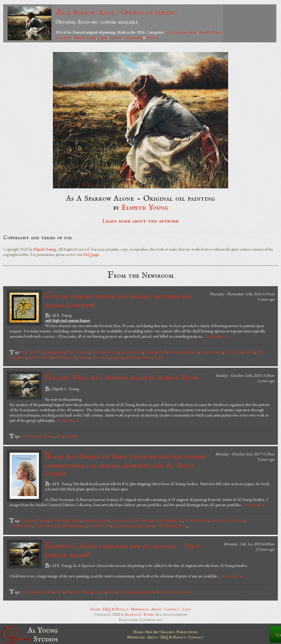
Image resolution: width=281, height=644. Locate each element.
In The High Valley (240, 352)
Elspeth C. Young (79, 592)
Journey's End (132, 352)
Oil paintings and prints (136, 592)
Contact (172, 609)
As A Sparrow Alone (181, 32)
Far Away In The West (228, 520)
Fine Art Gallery (160, 632)
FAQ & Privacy (116, 609)
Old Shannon (65, 357)
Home (95, 609)
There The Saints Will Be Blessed (60, 526)
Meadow (28, 520)
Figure (103, 37)
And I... (160, 357)
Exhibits (72, 436)
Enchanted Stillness (184, 352)
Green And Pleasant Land (133, 526)
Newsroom (140, 609)
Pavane (83, 357)
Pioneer (152, 37)
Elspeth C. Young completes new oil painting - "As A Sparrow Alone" (123, 550)
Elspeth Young (85, 37)
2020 (59, 436)
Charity (43, 520)
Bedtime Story (212, 352)
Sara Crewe (120, 520)
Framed (116, 37)
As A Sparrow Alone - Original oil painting (116, 12)
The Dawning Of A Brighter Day (157, 520)
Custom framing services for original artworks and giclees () (118, 300)
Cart (187, 609)
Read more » (215, 336)
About (156, 609)
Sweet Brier (100, 357)
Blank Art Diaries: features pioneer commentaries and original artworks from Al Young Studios (125, 465)
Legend (117, 357)
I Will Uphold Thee (171, 526)
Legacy (100, 592)
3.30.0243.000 (21, 526)
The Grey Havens (105, 352)
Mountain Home (138, 357)
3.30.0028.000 (197, 520)
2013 (59, 592)
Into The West (32, 352)
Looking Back (156, 352)
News (112, 592)
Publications (187, 632)
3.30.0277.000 (100, 526)
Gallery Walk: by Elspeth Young (122, 377)
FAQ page (91, 254)
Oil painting (133, 37)
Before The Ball (40, 357)
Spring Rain (55, 352)
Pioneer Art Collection (174, 592)
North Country (78, 352)
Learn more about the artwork (140, 221)
